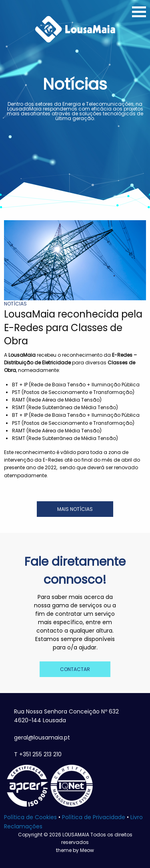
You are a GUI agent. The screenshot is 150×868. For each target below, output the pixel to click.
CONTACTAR (75, 669)
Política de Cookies (30, 817)
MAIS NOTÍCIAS (75, 509)
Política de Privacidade (94, 817)
